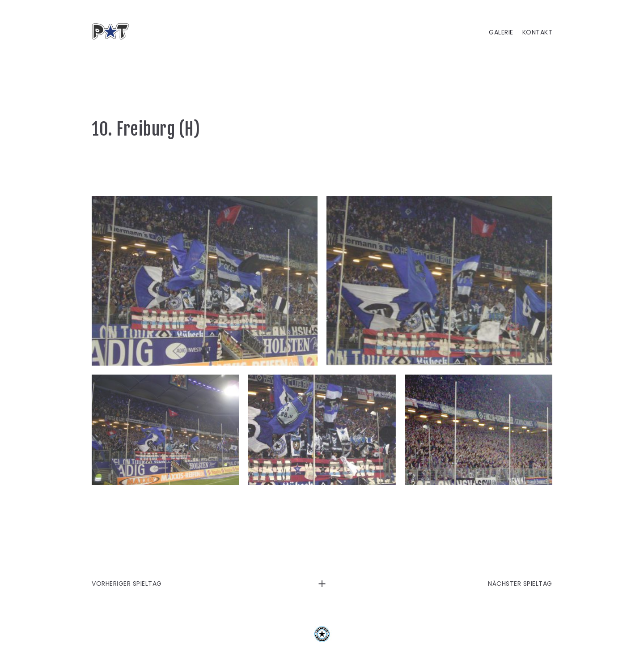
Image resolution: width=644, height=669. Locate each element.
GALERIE (501, 32)
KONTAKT (538, 32)
